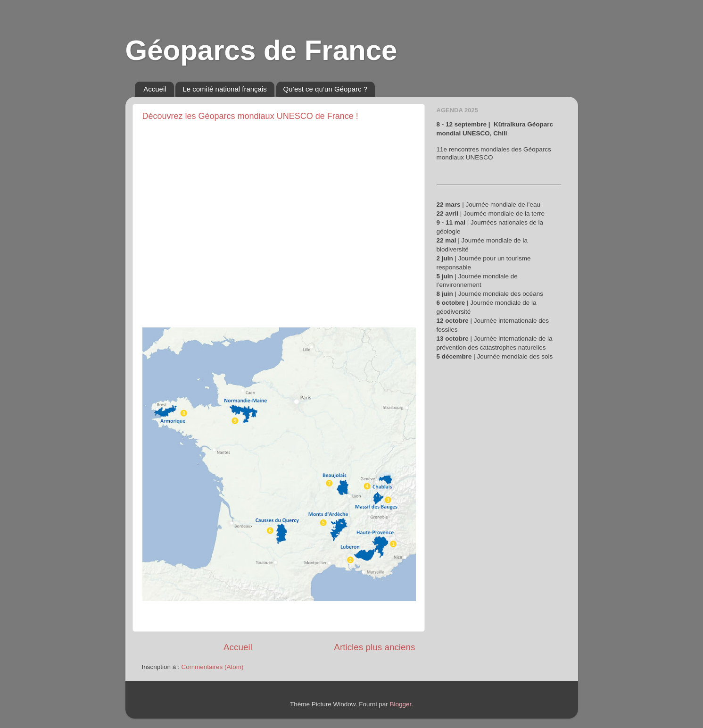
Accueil (155, 89)
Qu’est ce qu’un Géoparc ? (325, 89)
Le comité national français (224, 89)
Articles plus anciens (374, 647)
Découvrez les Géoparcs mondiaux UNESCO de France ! (250, 116)
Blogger (401, 704)
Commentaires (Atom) (213, 667)
